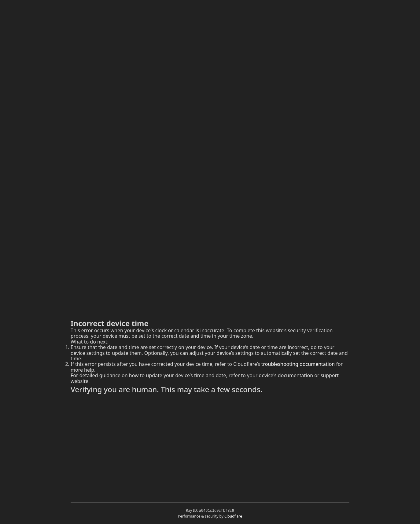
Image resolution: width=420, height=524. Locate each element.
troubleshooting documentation (298, 364)
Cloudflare (233, 516)
